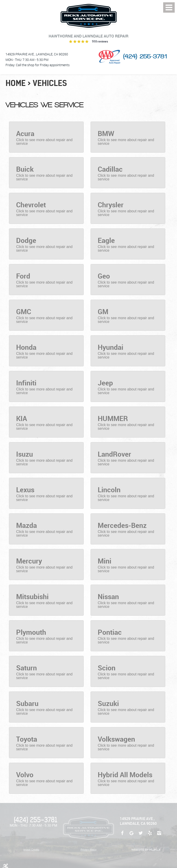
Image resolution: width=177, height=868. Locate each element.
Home (16, 83)
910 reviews (100, 41)
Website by (146, 850)
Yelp (150, 835)
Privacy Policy (88, 850)
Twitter (141, 835)
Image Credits (31, 850)
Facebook (122, 835)
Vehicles (50, 83)
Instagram (159, 835)
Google (131, 835)
